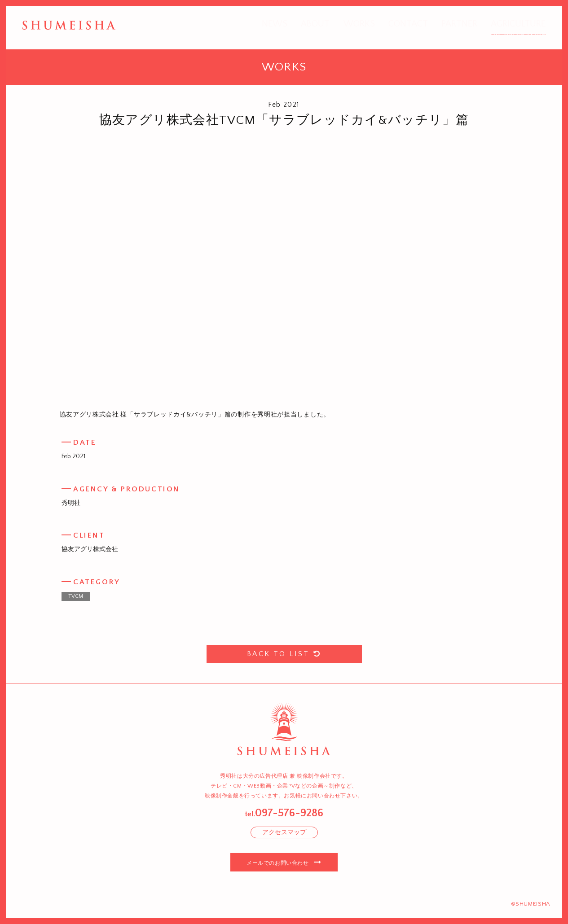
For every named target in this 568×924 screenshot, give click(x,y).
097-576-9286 (289, 813)
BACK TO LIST (284, 654)
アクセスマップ (284, 832)
